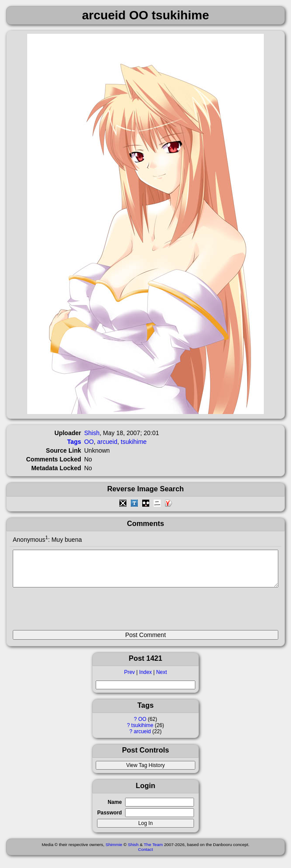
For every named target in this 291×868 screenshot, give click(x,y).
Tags (74, 442)
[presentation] (79, 612)
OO (142, 726)
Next (162, 679)
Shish (92, 433)
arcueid (142, 738)
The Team (153, 851)
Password (109, 819)
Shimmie (114, 851)
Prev (129, 679)
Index (145, 679)
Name (115, 809)
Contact (146, 856)
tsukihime (142, 732)
